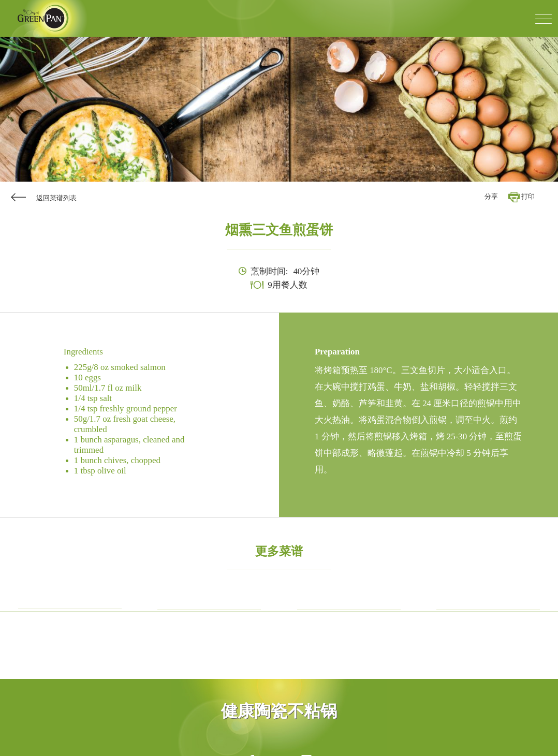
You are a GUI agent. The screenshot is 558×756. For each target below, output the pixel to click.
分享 (491, 197)
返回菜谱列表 (56, 198)
